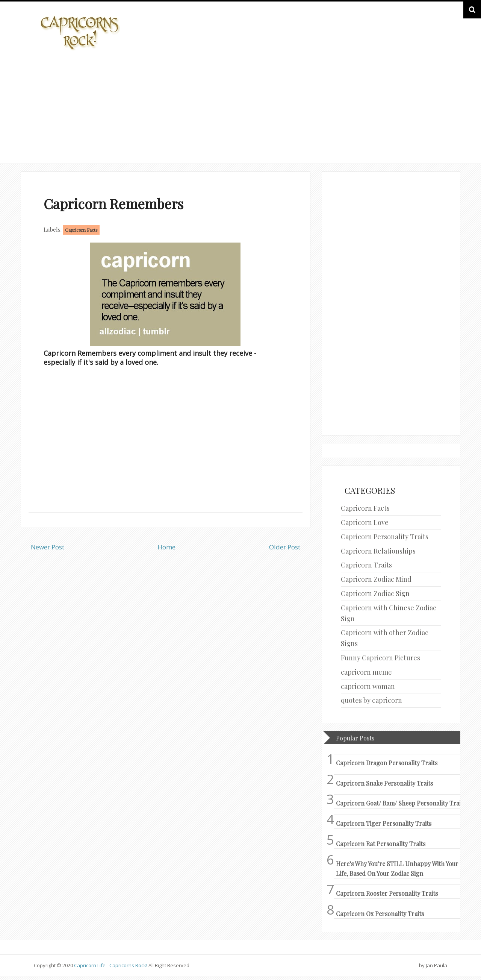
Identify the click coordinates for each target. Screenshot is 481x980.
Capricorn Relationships (378, 551)
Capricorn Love (365, 522)
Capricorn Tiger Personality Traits (384, 823)
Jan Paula (436, 965)
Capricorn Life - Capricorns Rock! (111, 965)
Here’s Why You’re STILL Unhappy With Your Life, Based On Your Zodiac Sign (397, 868)
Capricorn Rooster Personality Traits (387, 893)
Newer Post (48, 547)
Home (166, 547)
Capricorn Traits (366, 565)
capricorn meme (366, 672)
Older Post (285, 547)
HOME (427, 142)
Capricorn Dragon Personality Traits (387, 763)
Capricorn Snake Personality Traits (384, 783)
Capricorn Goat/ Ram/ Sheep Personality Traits (401, 803)
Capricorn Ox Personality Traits (380, 914)
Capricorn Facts (81, 230)
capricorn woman (368, 686)
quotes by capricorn (371, 700)
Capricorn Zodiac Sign (375, 593)
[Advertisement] (240, 106)
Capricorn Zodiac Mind (376, 579)
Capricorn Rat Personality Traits (381, 844)
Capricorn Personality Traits (385, 537)
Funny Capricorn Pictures (380, 658)
